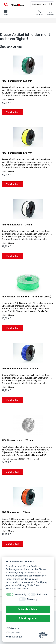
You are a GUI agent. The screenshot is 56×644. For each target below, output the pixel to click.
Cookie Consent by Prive (44, 635)
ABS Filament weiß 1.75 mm (17, 225)
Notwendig (20, 595)
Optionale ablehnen (28, 609)
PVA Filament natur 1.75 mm (17, 440)
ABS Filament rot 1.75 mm (16, 512)
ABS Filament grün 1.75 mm (17, 81)
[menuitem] (50, 13)
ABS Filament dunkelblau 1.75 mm (20, 369)
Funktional (42, 595)
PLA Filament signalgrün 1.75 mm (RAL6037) (26, 297)
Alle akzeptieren (28, 618)
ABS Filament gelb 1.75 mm (17, 153)
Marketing (32, 599)
